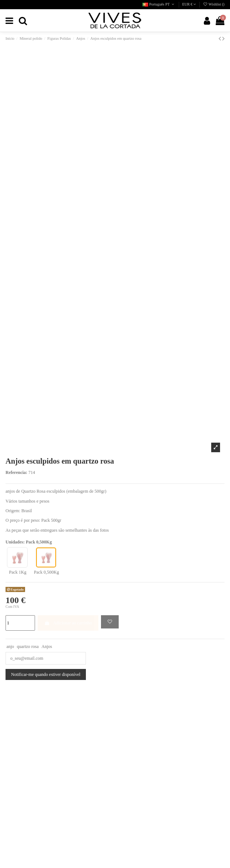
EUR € (189, 4)
